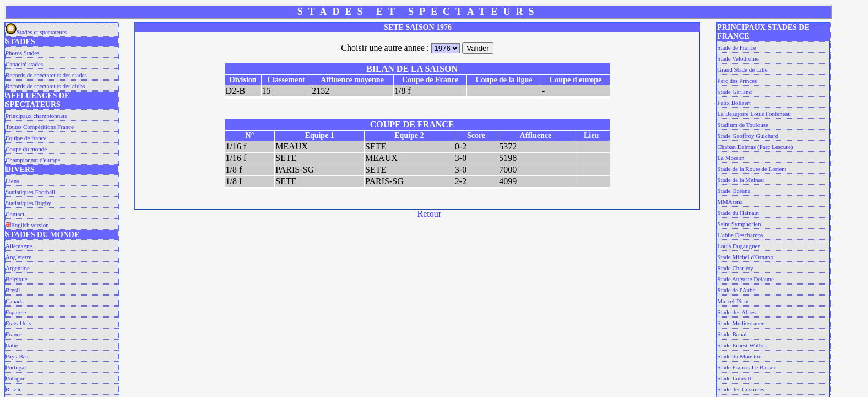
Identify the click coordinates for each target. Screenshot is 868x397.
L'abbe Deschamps (740, 235)
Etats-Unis (18, 323)
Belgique (17, 279)
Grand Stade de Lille (742, 69)
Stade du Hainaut (738, 213)
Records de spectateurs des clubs (45, 86)
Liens (12, 181)
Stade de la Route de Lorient (752, 169)
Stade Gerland (734, 92)
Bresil (13, 290)
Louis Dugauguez (739, 246)
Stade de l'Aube (736, 290)
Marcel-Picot (733, 301)
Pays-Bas (17, 356)
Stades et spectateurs (36, 32)
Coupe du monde (26, 149)
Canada (15, 301)
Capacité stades (24, 64)
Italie (12, 345)
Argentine (18, 268)
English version (27, 225)
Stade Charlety (735, 268)
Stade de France (736, 47)
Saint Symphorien (739, 224)
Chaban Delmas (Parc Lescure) (755, 147)
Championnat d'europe (33, 160)
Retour (430, 214)
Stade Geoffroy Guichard (748, 136)
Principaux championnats (36, 116)
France (14, 334)
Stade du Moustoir (739, 356)
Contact (15, 214)
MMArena (730, 202)
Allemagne (19, 246)
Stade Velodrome (738, 58)
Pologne (15, 378)
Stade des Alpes (736, 312)
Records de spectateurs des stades (46, 75)
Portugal (16, 367)
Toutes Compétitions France (40, 127)
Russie (13, 389)
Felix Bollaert (734, 103)
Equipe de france (26, 138)
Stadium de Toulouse (743, 125)
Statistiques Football (30, 192)
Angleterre (18, 257)
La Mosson (731, 158)
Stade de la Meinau (740, 180)
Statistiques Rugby (28, 203)
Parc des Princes (737, 81)
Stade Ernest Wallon (742, 345)
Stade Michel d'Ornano (745, 257)
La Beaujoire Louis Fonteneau (754, 114)
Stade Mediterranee (741, 323)
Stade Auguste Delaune (745, 279)
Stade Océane (734, 191)
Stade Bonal (732, 334)
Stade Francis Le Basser (746, 367)
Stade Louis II (734, 378)
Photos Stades (22, 53)
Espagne (16, 312)
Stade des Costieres (741, 389)
